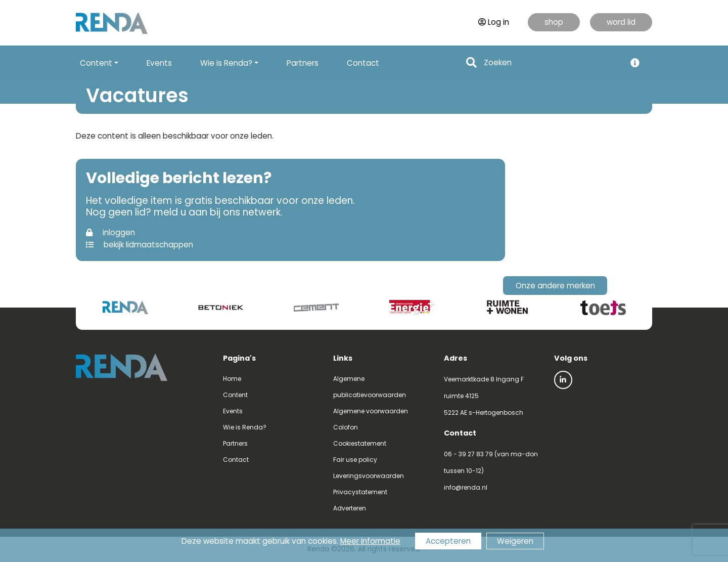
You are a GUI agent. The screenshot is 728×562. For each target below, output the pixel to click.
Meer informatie (370, 541)
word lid (621, 22)
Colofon (346, 427)
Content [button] (96, 63)
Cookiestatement (360, 443)
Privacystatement (360, 492)
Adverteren (350, 508)
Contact (363, 63)
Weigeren (515, 541)
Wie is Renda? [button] (226, 63)
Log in (494, 22)
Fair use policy (355, 460)
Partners (303, 63)
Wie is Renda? (245, 427)
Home (232, 379)
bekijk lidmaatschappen (140, 245)
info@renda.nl (466, 487)
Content (235, 395)
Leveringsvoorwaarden (369, 476)
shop (554, 22)
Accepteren (448, 541)
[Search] (552, 63)
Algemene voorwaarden (371, 411)
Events (159, 63)
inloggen (110, 232)
